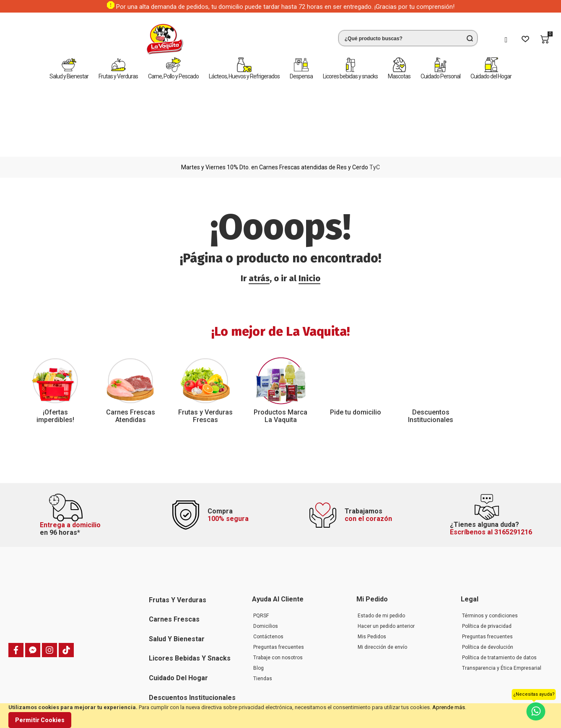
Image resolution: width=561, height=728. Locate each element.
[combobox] (283, 38)
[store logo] (40, 39)
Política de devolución (488, 594)
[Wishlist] (525, 39)
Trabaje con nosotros (278, 605)
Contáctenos (268, 584)
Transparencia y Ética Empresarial (502, 615)
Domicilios (266, 573)
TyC (375, 93)
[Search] (470, 38)
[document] (280, 716)
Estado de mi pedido (381, 563)
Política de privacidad (487, 573)
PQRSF (261, 563)
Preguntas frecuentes (279, 594)
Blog (258, 615)
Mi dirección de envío (382, 594)
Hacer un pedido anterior (386, 573)
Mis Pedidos (372, 584)
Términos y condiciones (490, 563)
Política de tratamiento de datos (499, 605)
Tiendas (263, 626)
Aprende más (449, 707)
